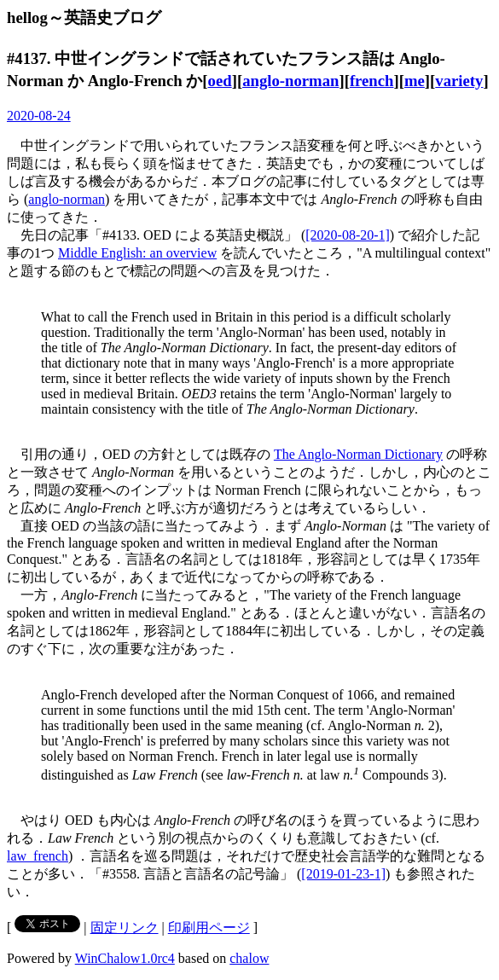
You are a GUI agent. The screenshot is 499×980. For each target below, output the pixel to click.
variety (459, 81)
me (415, 81)
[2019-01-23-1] (343, 874)
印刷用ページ (209, 928)
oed (220, 81)
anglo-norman (290, 81)
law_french (38, 856)
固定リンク (125, 928)
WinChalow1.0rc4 (125, 958)
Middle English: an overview (137, 253)
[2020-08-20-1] (348, 235)
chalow (249, 958)
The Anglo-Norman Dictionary (358, 454)
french (372, 81)
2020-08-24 (39, 116)
